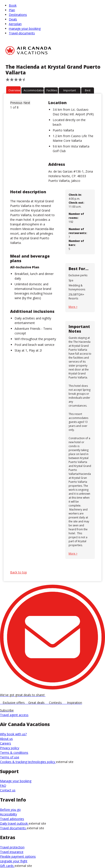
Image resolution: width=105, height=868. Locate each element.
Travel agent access (14, 715)
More (72, 307)
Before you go (10, 810)
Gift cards (7, 866)
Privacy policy (10, 748)
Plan (12, 10)
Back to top (19, 572)
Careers (6, 743)
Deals (13, 19)
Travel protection (12, 847)
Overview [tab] (14, 90)
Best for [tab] (88, 91)
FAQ (3, 786)
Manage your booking (16, 781)
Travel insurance (12, 852)
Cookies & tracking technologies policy (28, 762)
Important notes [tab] (70, 91)
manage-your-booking (25, 29)
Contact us (8, 790)
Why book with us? (13, 734)
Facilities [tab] (52, 90)
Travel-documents (22, 33)
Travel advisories (12, 819)
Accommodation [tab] (34, 90)
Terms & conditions (14, 753)
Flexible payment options (18, 856)
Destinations (18, 15)
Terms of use (10, 757)
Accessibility (8, 814)
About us (6, 739)
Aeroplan (15, 24)
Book (13, 5)
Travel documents (13, 828)
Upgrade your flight (14, 861)
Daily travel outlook (14, 823)
